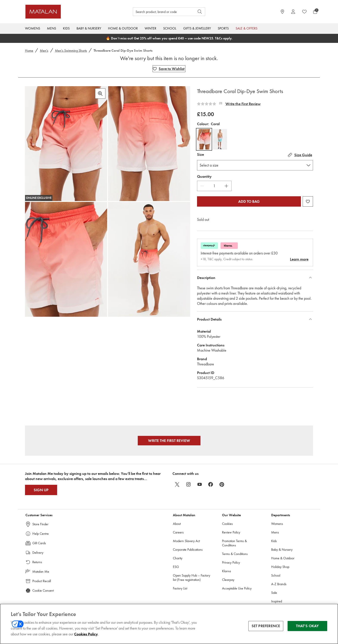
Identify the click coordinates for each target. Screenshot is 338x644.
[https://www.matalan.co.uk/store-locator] (282, 12)
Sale (274, 593)
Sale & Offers (246, 28)
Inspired (277, 601)
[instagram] (188, 484)
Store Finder (40, 524)
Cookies (227, 524)
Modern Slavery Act (186, 541)
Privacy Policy (231, 562)
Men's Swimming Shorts (71, 51)
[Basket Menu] (315, 12)
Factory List (180, 588)
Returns (37, 562)
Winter (150, 28)
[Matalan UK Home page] (62, 12)
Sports (223, 28)
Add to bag (249, 201)
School (170, 28)
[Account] (293, 12)
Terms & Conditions (235, 554)
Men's (44, 51)
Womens (33, 28)
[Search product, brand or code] (160, 12)
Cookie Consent (43, 590)
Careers (178, 532)
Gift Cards (39, 543)
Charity (178, 558)
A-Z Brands (279, 584)
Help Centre (41, 534)
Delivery (38, 553)
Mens (52, 28)
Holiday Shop (280, 567)
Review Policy (231, 532)
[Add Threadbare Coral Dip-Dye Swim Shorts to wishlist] (169, 69)
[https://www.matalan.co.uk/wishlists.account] (304, 12)
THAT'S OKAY (307, 626)
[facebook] (211, 484)
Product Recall (42, 581)
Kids (66, 28)
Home (29, 51)
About (177, 524)
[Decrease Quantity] (202, 186)
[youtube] (200, 484)
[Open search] (200, 12)
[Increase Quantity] (226, 186)
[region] (169, 624)
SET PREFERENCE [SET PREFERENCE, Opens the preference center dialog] (266, 626)
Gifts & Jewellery (197, 28)
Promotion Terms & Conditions (234, 543)
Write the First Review (243, 104)
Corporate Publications (188, 550)
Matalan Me (41, 571)
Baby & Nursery (89, 28)
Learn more (299, 259)
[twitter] (177, 484)
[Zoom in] (100, 94)
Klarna (226, 571)
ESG (176, 567)
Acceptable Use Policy (237, 588)
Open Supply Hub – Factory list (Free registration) (192, 578)
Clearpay (228, 580)
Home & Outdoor (123, 28)
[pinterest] (222, 484)
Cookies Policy (86, 634)
